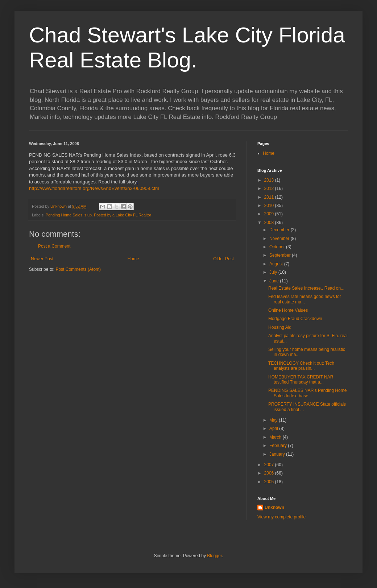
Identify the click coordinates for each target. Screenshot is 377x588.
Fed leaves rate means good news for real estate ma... (305, 299)
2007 (270, 465)
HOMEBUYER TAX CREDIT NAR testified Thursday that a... (301, 380)
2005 (270, 482)
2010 (270, 206)
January (278, 454)
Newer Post (42, 259)
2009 (270, 214)
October (278, 247)
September (281, 255)
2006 (270, 473)
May (274, 420)
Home (133, 259)
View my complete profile (281, 517)
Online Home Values (288, 310)
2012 (270, 189)
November (280, 239)
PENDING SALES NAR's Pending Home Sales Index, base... (307, 393)
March (276, 437)
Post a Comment (54, 246)
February (279, 446)
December (280, 230)
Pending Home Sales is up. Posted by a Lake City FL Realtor (98, 215)
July (274, 272)
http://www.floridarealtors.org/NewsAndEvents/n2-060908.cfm (94, 188)
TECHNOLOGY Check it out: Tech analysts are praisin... (301, 366)
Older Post (223, 259)
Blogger (214, 556)
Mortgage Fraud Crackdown (295, 319)
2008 (270, 223)
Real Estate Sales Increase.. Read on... (306, 288)
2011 (270, 197)
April (274, 428)
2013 (270, 180)
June (275, 281)
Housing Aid (280, 327)
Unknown (274, 508)
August (277, 264)
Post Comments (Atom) (78, 269)
